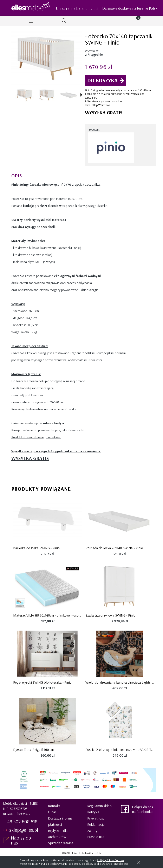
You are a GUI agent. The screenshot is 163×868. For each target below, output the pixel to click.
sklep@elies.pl (24, 830)
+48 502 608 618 (21, 821)
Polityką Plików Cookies (110, 860)
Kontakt (54, 806)
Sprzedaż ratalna (61, 843)
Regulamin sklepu (100, 806)
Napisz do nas (21, 840)
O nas (52, 812)
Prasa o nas (96, 837)
